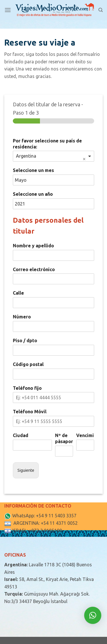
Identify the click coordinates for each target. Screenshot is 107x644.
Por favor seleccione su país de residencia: (47, 144)
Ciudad (21, 435)
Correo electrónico (34, 269)
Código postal (28, 364)
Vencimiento (85, 435)
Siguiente (26, 470)
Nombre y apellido (33, 246)
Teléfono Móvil (30, 412)
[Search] (101, 10)
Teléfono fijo (27, 388)
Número (22, 317)
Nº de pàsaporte (64, 438)
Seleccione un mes (33, 170)
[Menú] (8, 10)
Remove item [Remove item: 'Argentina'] (84, 159)
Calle (18, 293)
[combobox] (53, 156)
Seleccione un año (33, 194)
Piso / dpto (25, 340)
